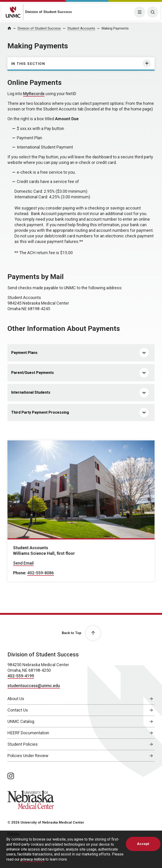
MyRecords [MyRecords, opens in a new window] (34, 94)
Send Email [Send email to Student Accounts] (23, 563)
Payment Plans (24, 353)
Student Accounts (81, 28)
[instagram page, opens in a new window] (11, 776)
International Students (31, 392)
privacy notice (33, 859)
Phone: (20, 573)
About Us (16, 699)
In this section (28, 64)
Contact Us (18, 710)
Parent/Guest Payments (33, 373)
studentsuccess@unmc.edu (34, 686)
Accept (143, 844)
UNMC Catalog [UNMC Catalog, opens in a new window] (21, 721)
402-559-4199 (21, 676)
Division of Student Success (48, 12)
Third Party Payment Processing (40, 412)
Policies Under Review (28, 756)
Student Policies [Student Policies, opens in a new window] (23, 744)
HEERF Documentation (28, 733)
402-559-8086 (41, 573)
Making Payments (115, 28)
